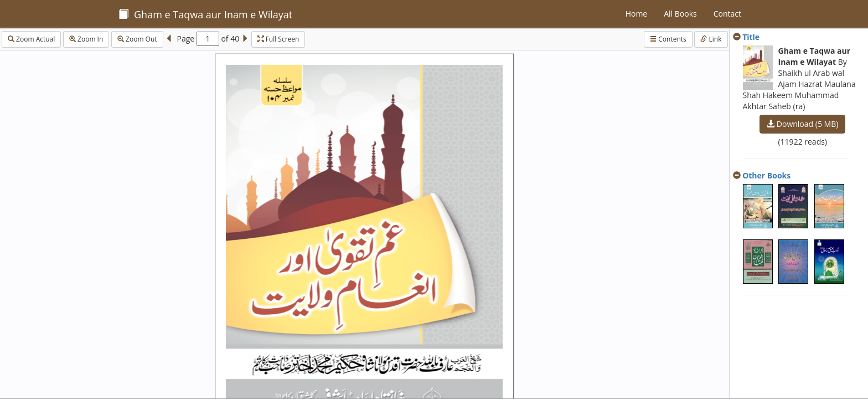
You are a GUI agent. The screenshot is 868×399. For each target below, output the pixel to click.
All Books (680, 14)
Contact (727, 14)
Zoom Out (137, 39)
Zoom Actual (31, 39)
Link (711, 39)
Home (637, 14)
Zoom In (86, 39)
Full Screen (278, 39)
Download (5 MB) (802, 124)
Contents (668, 39)
